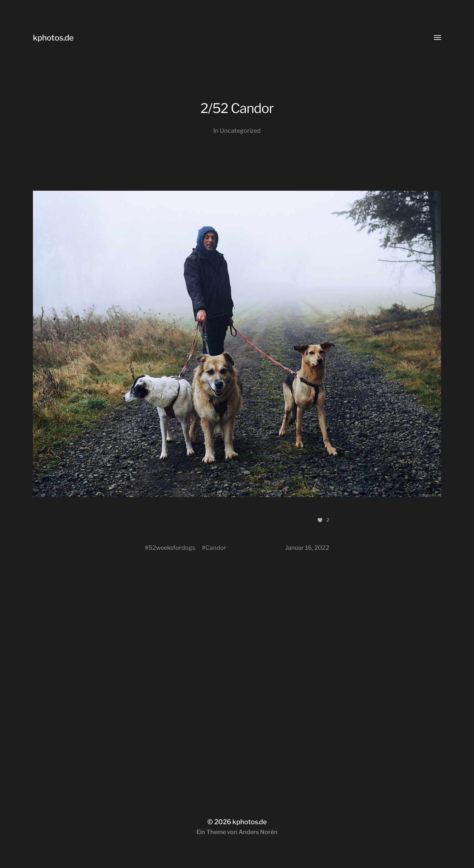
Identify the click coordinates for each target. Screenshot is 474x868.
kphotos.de (53, 38)
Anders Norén (258, 832)
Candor (216, 548)
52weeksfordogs (172, 548)
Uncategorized (240, 131)
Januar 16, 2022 (307, 548)
